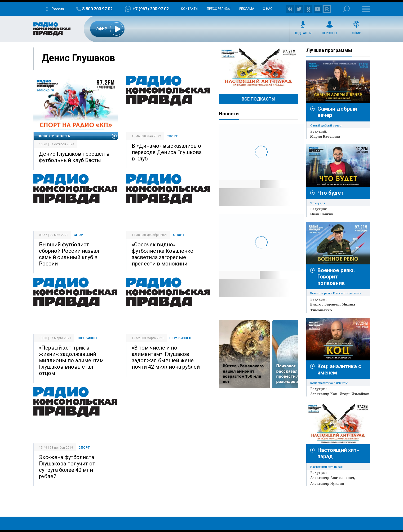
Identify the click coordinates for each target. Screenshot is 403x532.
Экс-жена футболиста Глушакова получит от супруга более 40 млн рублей (67, 467)
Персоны (329, 33)
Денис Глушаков (78, 58)
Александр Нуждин (327, 483)
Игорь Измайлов (355, 394)
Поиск (346, 9)
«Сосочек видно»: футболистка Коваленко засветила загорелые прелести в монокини (163, 254)
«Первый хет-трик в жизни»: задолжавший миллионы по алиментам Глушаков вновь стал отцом (71, 360)
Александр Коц (324, 394)
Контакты (190, 9)
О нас (268, 9)
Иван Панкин (322, 214)
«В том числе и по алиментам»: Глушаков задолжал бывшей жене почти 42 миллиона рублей (166, 357)
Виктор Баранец (325, 304)
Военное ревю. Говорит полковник (336, 277)
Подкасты (303, 33)
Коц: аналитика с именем (329, 383)
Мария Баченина (325, 136)
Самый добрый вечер (326, 125)
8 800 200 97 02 (97, 9)
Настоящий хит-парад (259, 67)
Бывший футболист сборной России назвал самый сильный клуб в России (69, 254)
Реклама (247, 9)
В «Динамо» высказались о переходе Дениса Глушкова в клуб (167, 152)
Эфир (356, 33)
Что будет (331, 193)
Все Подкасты (258, 99)
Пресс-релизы (219, 9)
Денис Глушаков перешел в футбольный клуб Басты (74, 157)
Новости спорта (54, 136)
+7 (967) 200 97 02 (151, 9)
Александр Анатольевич (332, 478)
